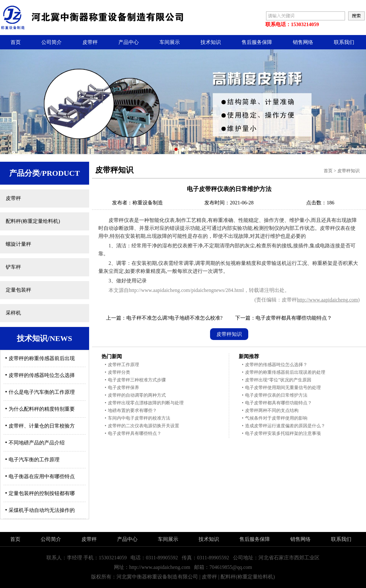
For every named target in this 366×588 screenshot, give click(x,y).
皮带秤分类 (117, 372)
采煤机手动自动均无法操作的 (40, 510)
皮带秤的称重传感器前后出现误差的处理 (284, 372)
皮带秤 (90, 42)
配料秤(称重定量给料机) (33, 221)
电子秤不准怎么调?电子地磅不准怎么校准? (174, 318)
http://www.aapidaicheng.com (327, 300)
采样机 (13, 313)
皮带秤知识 (348, 171)
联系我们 (344, 42)
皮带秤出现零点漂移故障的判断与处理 (144, 403)
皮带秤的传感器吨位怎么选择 (40, 375)
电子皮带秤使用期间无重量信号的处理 (281, 388)
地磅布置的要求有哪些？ (131, 411)
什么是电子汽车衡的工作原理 (40, 392)
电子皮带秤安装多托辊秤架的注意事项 (281, 433)
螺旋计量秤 (18, 244)
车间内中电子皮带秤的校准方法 (137, 418)
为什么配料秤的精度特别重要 (40, 409)
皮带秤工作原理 (122, 365)
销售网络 (303, 42)
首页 (16, 42)
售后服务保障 (257, 42)
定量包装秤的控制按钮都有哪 (40, 493)
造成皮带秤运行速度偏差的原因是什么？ (284, 426)
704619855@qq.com (231, 567)
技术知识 (211, 42)
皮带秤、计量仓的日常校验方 (40, 426)
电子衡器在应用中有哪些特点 (40, 476)
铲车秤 (13, 267)
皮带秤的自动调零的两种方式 (135, 395)
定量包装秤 (18, 290)
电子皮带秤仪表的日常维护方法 (275, 395)
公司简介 (52, 42)
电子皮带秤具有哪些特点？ (133, 433)
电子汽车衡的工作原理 (32, 460)
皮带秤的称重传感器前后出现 (40, 358)
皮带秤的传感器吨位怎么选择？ (275, 365)
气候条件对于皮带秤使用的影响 (275, 418)
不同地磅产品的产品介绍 (35, 443)
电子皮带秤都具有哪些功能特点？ (294, 318)
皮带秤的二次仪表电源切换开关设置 (142, 426)
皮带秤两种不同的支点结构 (270, 411)
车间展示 (170, 42)
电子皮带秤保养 (122, 388)
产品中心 (129, 42)
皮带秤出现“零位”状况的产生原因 (277, 380)
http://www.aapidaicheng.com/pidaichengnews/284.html (186, 290)
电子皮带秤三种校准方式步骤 (135, 380)
